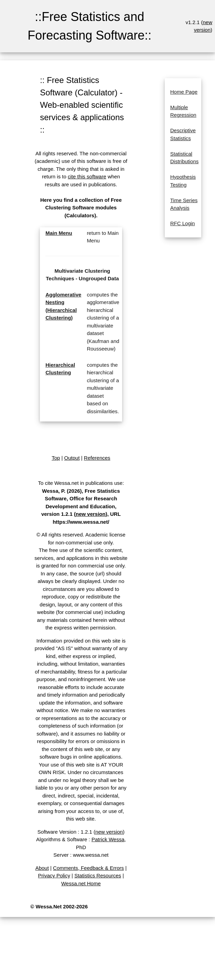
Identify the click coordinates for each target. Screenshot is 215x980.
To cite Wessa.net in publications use (80, 483)
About (42, 868)
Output (72, 458)
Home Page (184, 92)
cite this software (87, 176)
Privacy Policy (54, 875)
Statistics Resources (98, 875)
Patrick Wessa (108, 839)
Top (56, 458)
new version (91, 514)
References (97, 458)
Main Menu (59, 233)
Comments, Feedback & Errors (88, 868)
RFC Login (183, 223)
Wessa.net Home (81, 883)
